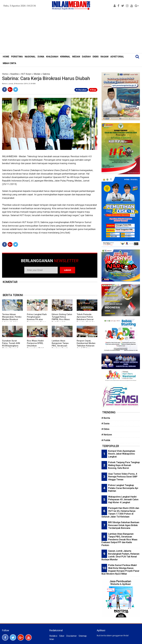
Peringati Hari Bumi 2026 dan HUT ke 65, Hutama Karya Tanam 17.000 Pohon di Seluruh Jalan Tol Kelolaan (120, 512)
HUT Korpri (26, 74)
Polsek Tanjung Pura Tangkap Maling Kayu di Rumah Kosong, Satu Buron (124, 465)
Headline (14, 74)
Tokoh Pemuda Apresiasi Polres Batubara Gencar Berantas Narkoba (86, 318)
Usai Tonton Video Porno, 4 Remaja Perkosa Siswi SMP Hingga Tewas (123, 477)
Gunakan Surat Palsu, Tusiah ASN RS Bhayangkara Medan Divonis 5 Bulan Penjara (11, 346)
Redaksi (53, 636)
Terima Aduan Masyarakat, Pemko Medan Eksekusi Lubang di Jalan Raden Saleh (12, 319)
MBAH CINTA (9, 63)
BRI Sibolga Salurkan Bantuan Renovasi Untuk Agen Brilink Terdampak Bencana (124, 525)
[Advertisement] (71, 32)
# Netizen (107, 435)
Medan (37, 74)
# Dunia (105, 423)
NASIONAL (30, 57)
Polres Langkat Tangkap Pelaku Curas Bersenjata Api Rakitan (123, 488)
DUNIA (41, 57)
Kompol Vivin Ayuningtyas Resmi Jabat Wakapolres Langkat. (122, 454)
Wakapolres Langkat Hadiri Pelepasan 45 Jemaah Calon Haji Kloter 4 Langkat (123, 499)
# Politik (106, 440)
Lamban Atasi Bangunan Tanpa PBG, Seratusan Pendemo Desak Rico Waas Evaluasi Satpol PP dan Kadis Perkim (119, 539)
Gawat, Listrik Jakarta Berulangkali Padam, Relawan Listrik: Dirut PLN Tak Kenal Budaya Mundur (120, 555)
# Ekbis (105, 429)
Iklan (52, 639)
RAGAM (104, 57)
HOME (6, 57)
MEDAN (76, 57)
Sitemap (83, 636)
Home (5, 74)
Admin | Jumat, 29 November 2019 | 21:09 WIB (19, 84)
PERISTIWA (17, 57)
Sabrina (46, 74)
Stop (93, 90)
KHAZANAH (52, 57)
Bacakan (81, 90)
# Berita (106, 418)
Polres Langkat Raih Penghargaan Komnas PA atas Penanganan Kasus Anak (37, 319)
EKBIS (96, 57)
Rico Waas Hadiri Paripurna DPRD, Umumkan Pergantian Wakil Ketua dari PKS (35, 346)
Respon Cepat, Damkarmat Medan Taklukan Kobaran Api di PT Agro (86, 344)
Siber (62, 636)
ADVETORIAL (117, 57)
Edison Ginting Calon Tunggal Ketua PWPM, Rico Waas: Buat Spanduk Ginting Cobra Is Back (62, 321)
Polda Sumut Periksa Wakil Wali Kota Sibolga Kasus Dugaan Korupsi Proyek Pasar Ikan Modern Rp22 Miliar (120, 569)
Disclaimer (71, 636)
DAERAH (86, 57)
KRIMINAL (65, 57)
